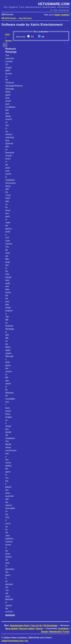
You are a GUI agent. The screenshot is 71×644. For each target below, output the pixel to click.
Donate (44, 631)
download (10, 615)
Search (39, 628)
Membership (56, 631)
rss (27, 641)
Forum (66, 631)
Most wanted (12, 628)
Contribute (63, 628)
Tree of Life (36, 625)
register (65, 15)
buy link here (26, 18)
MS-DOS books (9, 18)
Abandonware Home (20, 625)
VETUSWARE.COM (54, 4)
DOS (7, 35)
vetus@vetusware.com (12, 641)
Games (9, 41)
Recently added (27, 628)
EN (32, 37)
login (57, 15)
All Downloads (50, 625)
